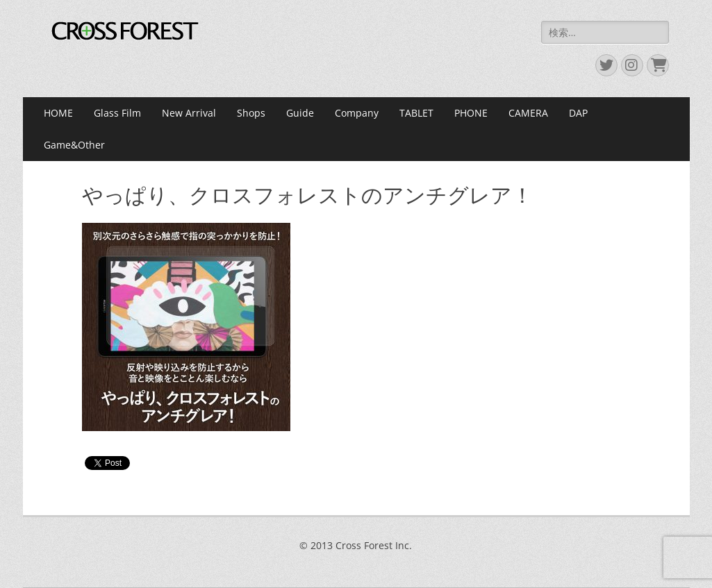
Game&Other (74, 145)
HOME (58, 113)
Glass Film (117, 113)
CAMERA (528, 113)
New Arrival (189, 113)
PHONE (471, 113)
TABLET (416, 113)
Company (357, 113)
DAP (578, 113)
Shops (251, 113)
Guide (300, 113)
